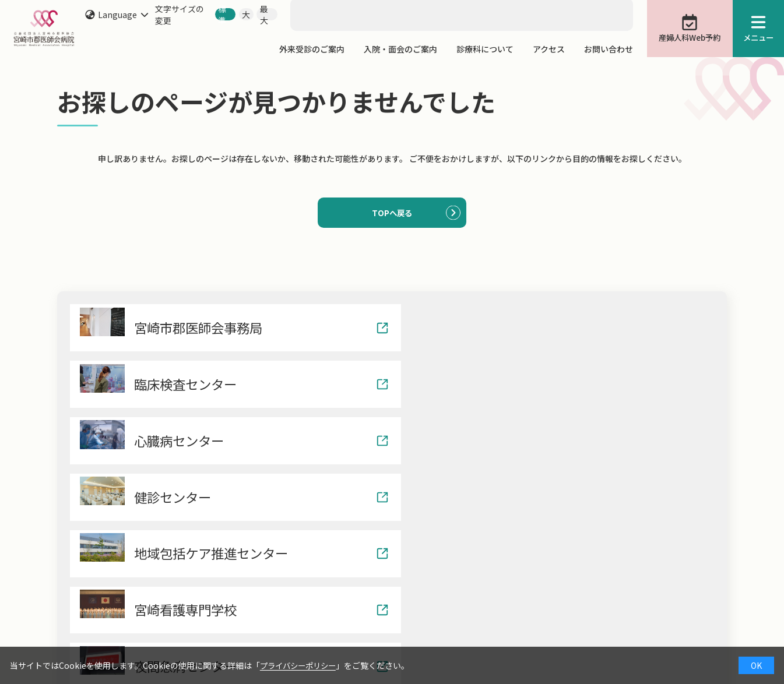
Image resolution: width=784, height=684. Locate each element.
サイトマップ (702, 642)
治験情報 (497, 642)
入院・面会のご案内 (400, 49)
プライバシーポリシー (301, 665)
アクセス (549, 49)
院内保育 (550, 642)
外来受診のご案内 (312, 49)
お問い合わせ (609, 49)
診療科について (485, 49)
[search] (337, 6)
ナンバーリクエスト (622, 642)
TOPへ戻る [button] (392, 213)
